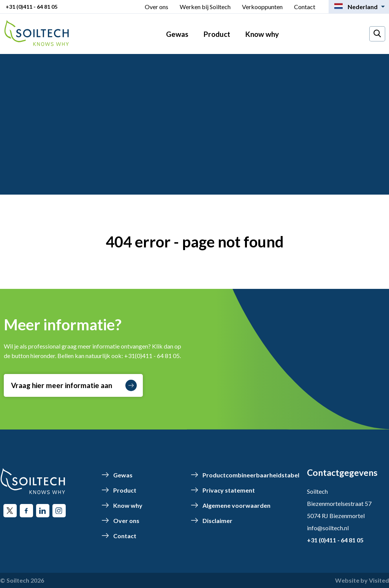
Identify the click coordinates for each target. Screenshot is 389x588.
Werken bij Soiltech (205, 7)
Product (217, 34)
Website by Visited (362, 580)
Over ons (157, 7)
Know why (262, 34)
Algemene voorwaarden (236, 505)
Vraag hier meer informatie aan (74, 385)
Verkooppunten (262, 7)
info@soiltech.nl (328, 528)
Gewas (177, 34)
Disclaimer (217, 521)
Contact (305, 7)
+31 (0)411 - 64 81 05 (32, 7)
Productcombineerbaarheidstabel (251, 475)
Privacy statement (229, 490)
